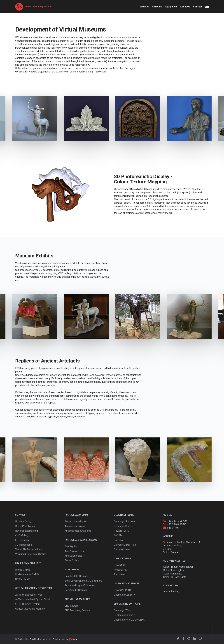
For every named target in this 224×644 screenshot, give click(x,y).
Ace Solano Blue (73, 556)
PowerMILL (120, 565)
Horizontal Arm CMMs (27, 574)
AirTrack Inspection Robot (29, 595)
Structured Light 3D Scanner (80, 585)
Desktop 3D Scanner (76, 590)
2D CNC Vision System (28, 604)
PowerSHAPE (121, 531)
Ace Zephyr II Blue (75, 551)
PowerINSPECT (122, 590)
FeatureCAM (121, 570)
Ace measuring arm (75, 526)
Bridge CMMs (23, 570)
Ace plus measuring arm (78, 531)
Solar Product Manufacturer (178, 567)
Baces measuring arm (76, 521)
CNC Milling (22, 535)
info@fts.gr (173, 528)
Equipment (171, 7)
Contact (198, 7)
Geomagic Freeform (125, 521)
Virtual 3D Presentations (29, 549)
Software (157, 7)
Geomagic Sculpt (123, 526)
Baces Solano (72, 560)
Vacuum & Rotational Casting (31, 554)
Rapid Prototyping (25, 526)
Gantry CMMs (23, 579)
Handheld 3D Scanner (76, 576)
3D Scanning (22, 540)
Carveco (118, 540)
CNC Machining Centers (77, 610)
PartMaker (120, 574)
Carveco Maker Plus (125, 545)
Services (144, 7)
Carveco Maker (122, 549)
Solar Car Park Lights (175, 577)
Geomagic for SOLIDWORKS (129, 620)
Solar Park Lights (173, 574)
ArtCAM (118, 535)
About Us (185, 7)
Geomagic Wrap (122, 610)
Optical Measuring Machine (30, 609)
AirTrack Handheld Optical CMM (32, 599)
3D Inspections (24, 545)
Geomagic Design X (125, 615)
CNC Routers (72, 606)
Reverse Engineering (27, 531)
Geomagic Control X (125, 595)
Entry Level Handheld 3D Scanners (83, 581)
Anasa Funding (171, 591)
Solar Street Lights (174, 570)
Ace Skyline (71, 546)
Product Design (24, 521)
